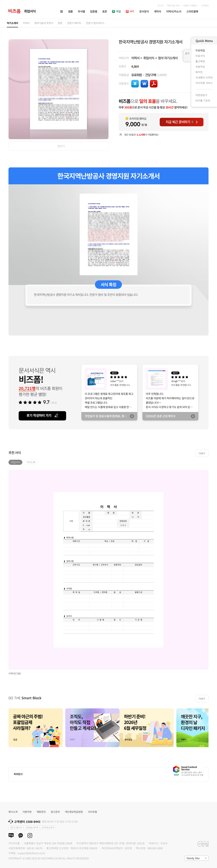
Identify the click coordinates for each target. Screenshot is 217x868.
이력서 (135, 58)
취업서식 (149, 58)
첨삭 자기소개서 (168, 58)
